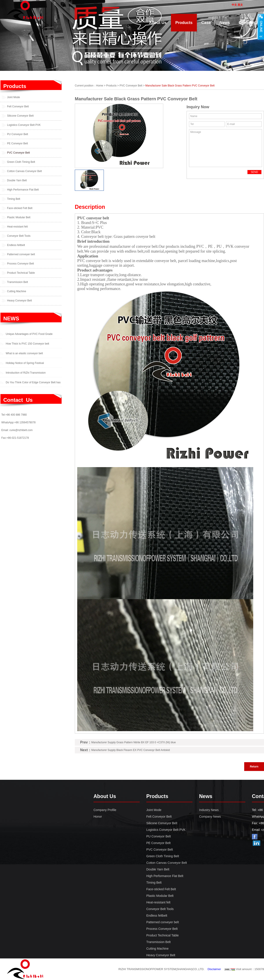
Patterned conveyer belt (21, 254)
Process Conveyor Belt (20, 264)
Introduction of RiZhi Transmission (26, 373)
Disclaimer (214, 969)
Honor (98, 817)
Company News (210, 817)
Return (254, 767)
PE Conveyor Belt (17, 143)
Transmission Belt (17, 282)
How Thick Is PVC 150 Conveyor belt (27, 344)
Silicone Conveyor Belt (20, 116)
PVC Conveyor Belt (18, 153)
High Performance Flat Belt (23, 190)
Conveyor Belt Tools (19, 236)
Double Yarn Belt (17, 180)
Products (15, 86)
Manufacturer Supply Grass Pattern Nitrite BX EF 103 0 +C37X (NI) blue (134, 742)
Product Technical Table (21, 273)
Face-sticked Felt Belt (20, 208)
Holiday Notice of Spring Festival (25, 363)
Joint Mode (14, 97)
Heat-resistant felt (17, 227)
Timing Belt (14, 199)
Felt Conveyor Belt (18, 106)
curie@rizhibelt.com (21, 430)
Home (100, 86)
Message (225, 148)
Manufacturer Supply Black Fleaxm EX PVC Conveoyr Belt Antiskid (131, 750)
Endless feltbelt (16, 245)
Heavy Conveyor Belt (19, 301)
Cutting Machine (17, 291)
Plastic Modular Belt (19, 217)
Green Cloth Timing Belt (21, 162)
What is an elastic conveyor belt (24, 353)
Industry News (209, 810)
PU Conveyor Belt (17, 134)
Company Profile (105, 810)
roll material (154, 251)
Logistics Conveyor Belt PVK (24, 125)
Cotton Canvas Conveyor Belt (24, 171)
